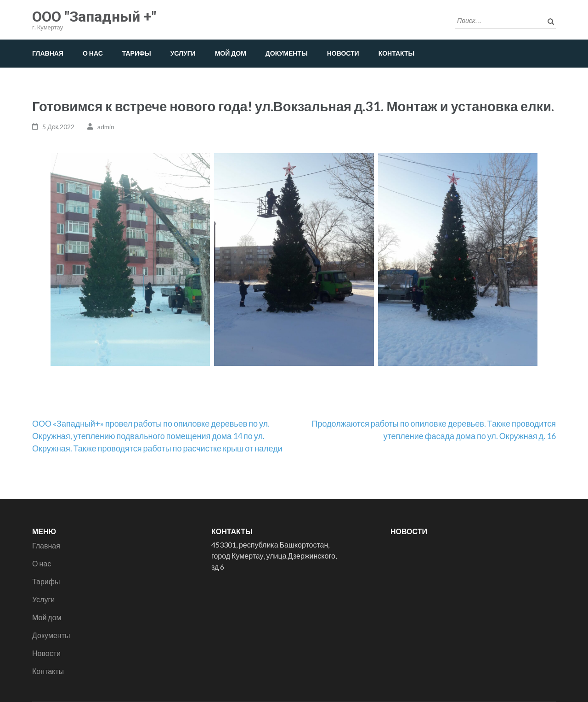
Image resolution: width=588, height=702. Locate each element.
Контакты (396, 53)
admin (106, 127)
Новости (343, 53)
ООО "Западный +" (94, 17)
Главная (48, 53)
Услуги (183, 53)
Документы (287, 53)
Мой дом (231, 53)
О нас (93, 53)
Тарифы (137, 53)
